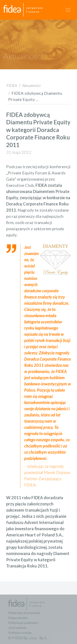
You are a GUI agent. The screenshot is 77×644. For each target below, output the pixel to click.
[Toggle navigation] (68, 10)
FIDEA (12, 85)
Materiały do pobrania (24, 613)
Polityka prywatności (23, 623)
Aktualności (31, 85)
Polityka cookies (20, 633)
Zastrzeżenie (17, 628)
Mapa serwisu (18, 618)
